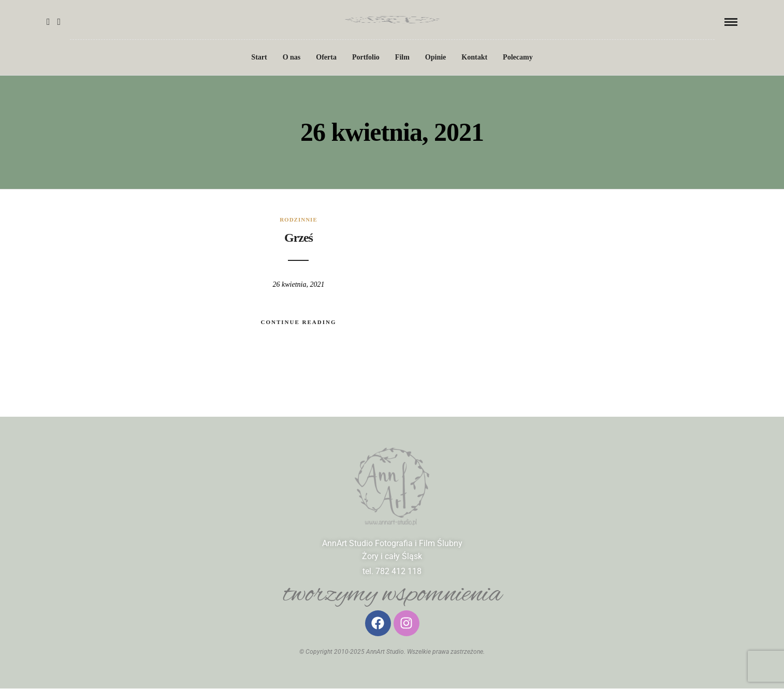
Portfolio (366, 57)
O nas (292, 57)
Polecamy (518, 57)
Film (402, 57)
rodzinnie (299, 219)
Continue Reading (298, 322)
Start (259, 57)
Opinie (435, 57)
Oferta (326, 57)
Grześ (299, 238)
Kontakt (474, 57)
